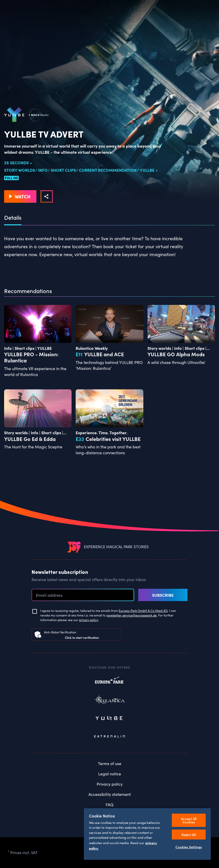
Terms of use (110, 763)
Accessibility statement (110, 794)
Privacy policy (110, 784)
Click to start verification (82, 637)
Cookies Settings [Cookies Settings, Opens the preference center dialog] (189, 847)
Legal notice (110, 774)
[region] (147, 834)
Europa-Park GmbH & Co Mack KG (143, 611)
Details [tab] (13, 218)
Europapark (109, 683)
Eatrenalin (109, 737)
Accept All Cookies (189, 820)
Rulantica (109, 701)
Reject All (189, 835)
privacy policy (88, 620)
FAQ (110, 804)
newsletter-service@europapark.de (132, 615)
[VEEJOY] (74, 547)
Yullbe (109, 719)
